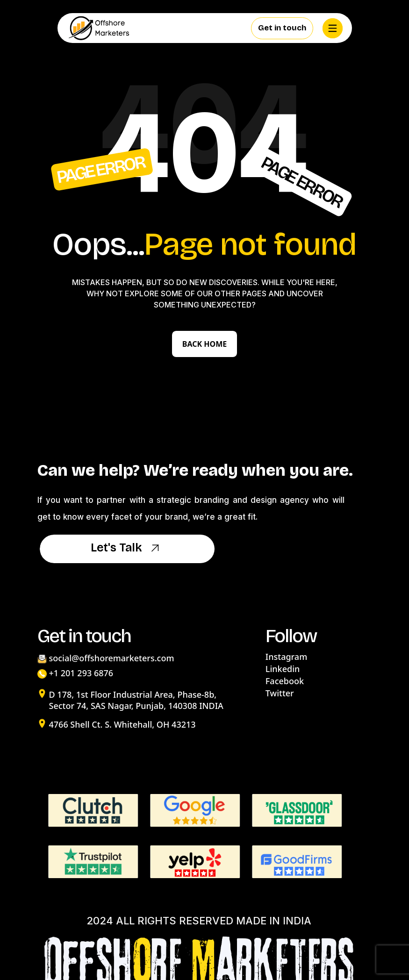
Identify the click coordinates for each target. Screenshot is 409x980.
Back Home (204, 344)
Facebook (285, 681)
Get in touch (282, 28)
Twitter (280, 693)
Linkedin (283, 669)
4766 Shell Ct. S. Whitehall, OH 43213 (122, 724)
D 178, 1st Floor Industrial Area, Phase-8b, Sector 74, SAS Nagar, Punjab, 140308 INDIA (136, 700)
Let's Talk (127, 549)
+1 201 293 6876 (81, 673)
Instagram (286, 657)
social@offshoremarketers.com (112, 658)
